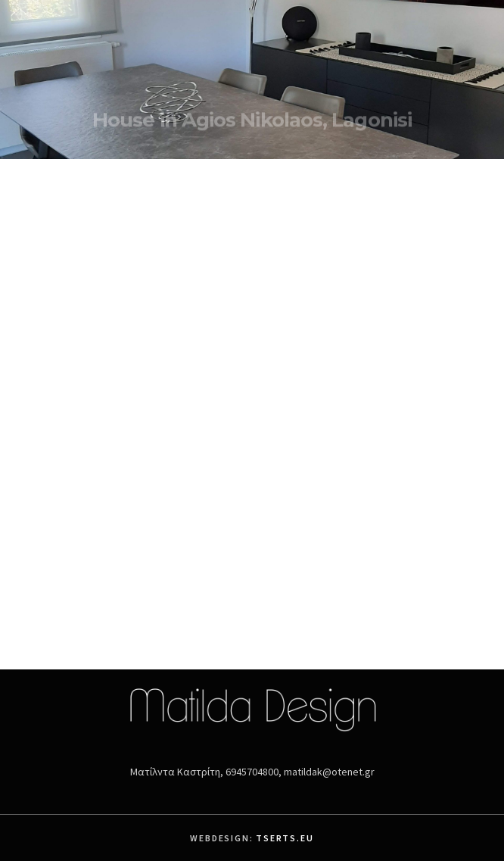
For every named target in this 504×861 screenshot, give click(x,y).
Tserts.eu (285, 838)
